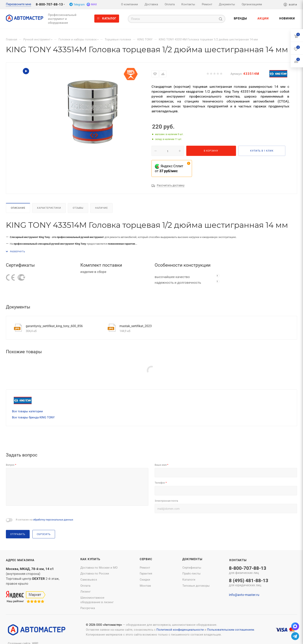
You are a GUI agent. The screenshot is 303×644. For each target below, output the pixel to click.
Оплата (85, 586)
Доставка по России (95, 574)
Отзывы (78, 208)
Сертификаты (192, 568)
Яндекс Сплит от (169, 168)
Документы (192, 559)
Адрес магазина (20, 560)
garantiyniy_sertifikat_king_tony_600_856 (54, 326)
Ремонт (145, 568)
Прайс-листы (191, 574)
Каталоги (189, 580)
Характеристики (49, 208)
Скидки (145, 580)
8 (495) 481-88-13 (249, 583)
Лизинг (85, 592)
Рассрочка (88, 608)
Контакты (238, 560)
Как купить (90, 559)
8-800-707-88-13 (49, 4)
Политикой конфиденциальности (180, 630)
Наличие (101, 208)
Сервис (146, 559)
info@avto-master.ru (244, 595)
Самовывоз (89, 580)
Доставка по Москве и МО (99, 568)
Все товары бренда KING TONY (33, 417)
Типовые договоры (196, 586)
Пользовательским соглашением (231, 630)
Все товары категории (27, 411)
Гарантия (146, 574)
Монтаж (145, 586)
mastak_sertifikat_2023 (136, 326)
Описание (18, 208)
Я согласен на (44, 520)
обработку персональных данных (53, 520)
